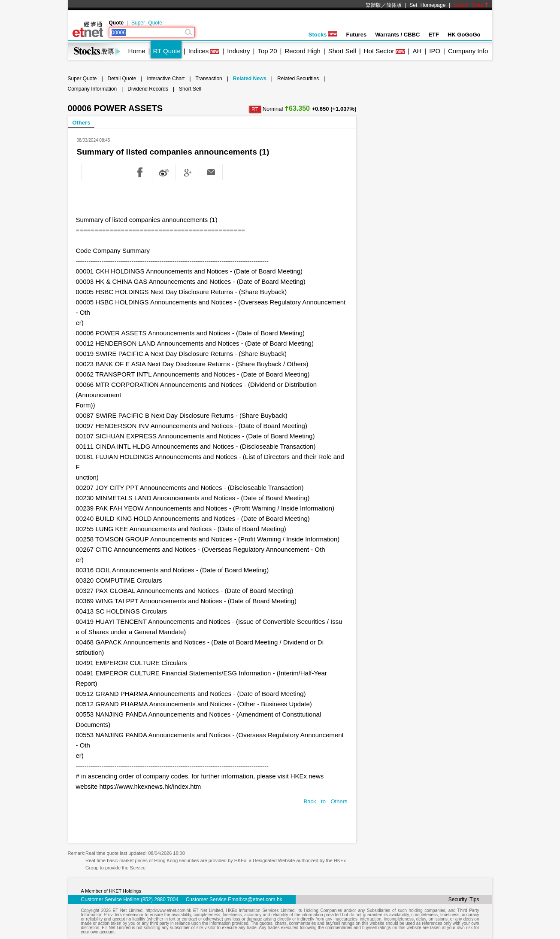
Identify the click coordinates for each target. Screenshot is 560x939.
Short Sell (342, 51)
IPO (435, 51)
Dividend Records (148, 89)
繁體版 (373, 5)
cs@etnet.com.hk (262, 899)
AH (417, 51)
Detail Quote (122, 79)
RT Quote (166, 51)
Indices (199, 51)
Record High (302, 51)
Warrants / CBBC (397, 35)
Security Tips (464, 899)
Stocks (323, 35)
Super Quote (147, 23)
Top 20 (268, 51)
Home (137, 51)
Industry (238, 51)
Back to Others (326, 801)
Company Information (92, 89)
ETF (434, 35)
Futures (356, 35)
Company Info (468, 51)
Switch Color (471, 5)
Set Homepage (427, 5)
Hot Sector (379, 51)
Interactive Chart (166, 79)
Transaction (209, 79)
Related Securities (298, 79)
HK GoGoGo (464, 35)
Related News (250, 79)
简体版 (394, 5)
